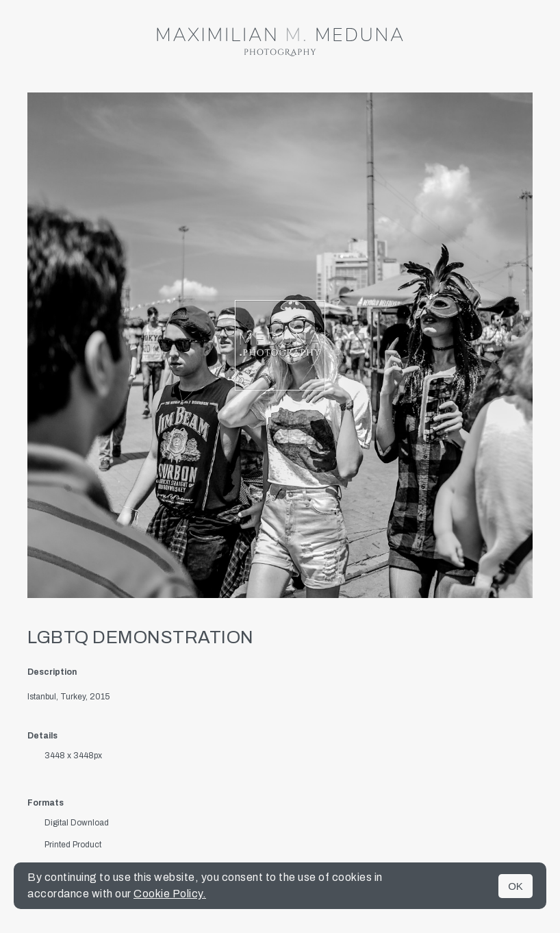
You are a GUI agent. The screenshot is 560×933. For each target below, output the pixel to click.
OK (516, 886)
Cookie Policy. (170, 894)
